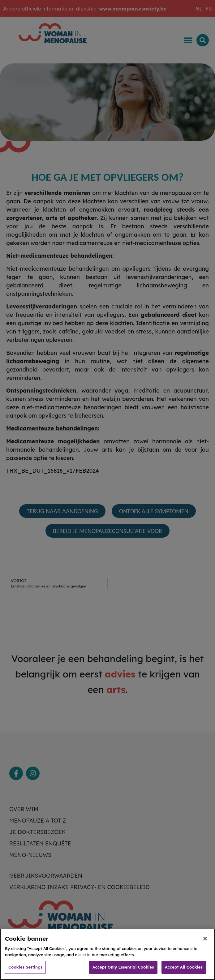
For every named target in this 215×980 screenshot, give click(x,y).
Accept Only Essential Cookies (123, 973)
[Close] (205, 944)
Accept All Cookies (184, 973)
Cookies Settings (25, 973)
